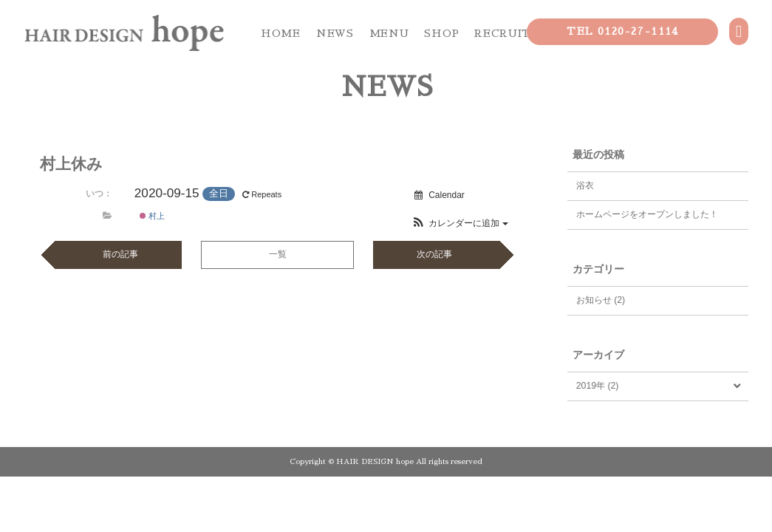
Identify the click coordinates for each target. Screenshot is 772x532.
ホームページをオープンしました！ (647, 214)
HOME (281, 33)
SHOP (441, 33)
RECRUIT (503, 33)
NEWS (335, 33)
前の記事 (120, 254)
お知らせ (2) (601, 300)
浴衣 (585, 185)
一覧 (278, 254)
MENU (389, 33)
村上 (152, 216)
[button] (460, 223)
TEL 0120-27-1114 (622, 31)
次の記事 (434, 254)
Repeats (263, 194)
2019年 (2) (598, 386)
